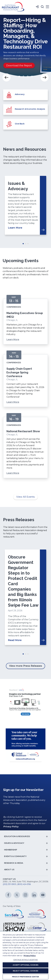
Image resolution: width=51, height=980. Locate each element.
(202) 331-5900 (10, 884)
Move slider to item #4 (32, 76)
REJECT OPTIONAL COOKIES (25, 971)
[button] (42, 7)
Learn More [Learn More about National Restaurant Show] (13, 473)
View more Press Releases (26, 666)
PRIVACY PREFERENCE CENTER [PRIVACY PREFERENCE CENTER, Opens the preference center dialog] (25, 977)
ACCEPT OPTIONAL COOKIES (25, 965)
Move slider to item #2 (23, 76)
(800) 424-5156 (24, 884)
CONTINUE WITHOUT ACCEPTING (25, 960)
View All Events (25, 497)
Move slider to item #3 (28, 76)
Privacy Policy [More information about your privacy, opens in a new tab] (30, 956)
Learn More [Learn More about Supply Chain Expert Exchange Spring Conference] (13, 402)
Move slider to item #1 (19, 76)
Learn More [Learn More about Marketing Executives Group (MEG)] (13, 339)
